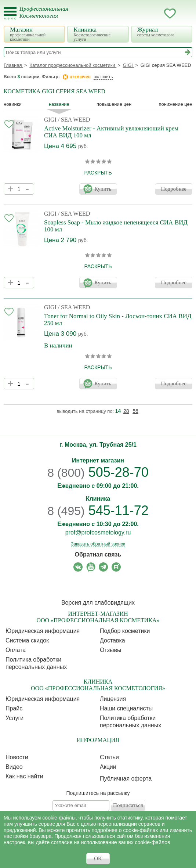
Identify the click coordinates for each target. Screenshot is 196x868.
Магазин (35, 34)
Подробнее (174, 189)
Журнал (163, 32)
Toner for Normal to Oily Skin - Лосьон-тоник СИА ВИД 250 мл (118, 320)
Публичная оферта (126, 779)
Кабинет (155, 14)
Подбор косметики (125, 631)
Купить (103, 189)
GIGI (50, 120)
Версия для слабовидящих (98, 603)
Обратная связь (98, 554)
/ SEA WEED (74, 120)
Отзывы (111, 650)
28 (126, 411)
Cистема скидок (27, 640)
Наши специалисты (126, 708)
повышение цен (114, 104)
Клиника (99, 34)
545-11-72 (98, 510)
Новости (17, 757)
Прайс (14, 708)
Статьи (109, 757)
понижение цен (175, 104)
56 (135, 411)
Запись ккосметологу (141, 14)
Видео (14, 767)
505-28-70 (98, 472)
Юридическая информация (43, 631)
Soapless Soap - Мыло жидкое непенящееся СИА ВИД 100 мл (116, 226)
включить (103, 77)
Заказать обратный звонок (98, 544)
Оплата (16, 650)
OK (98, 858)
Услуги (14, 718)
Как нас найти (24, 776)
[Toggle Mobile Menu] (10, 13)
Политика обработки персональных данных (36, 663)
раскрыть (98, 173)
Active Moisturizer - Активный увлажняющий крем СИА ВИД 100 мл (111, 132)
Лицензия (113, 699)
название (59, 104)
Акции (108, 767)
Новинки (13, 104)
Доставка (112, 640)
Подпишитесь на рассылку (98, 793)
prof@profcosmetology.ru (98, 532)
